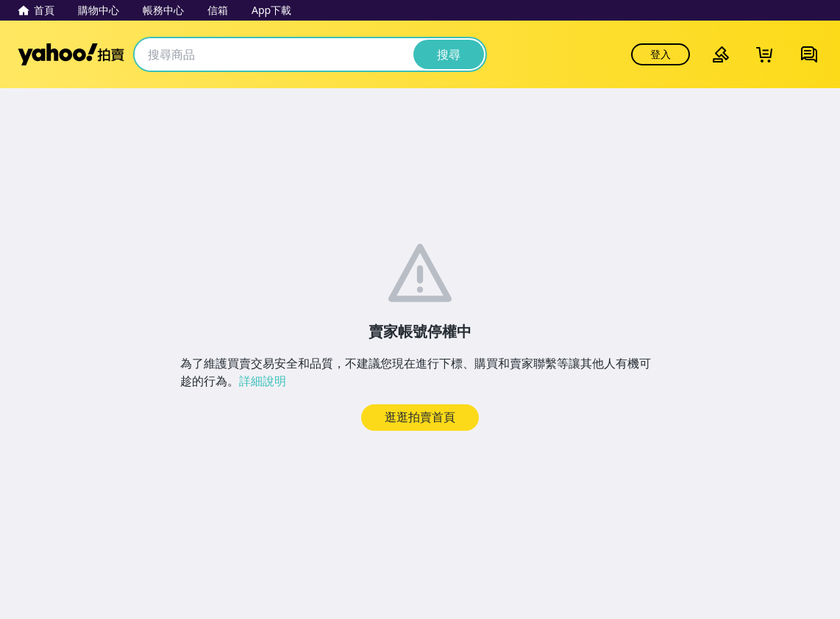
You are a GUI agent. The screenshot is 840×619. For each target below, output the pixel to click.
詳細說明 (263, 381)
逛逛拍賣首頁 (420, 417)
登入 (661, 54)
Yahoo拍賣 (71, 54)
